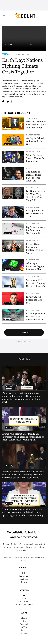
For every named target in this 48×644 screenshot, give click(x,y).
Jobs (24, 598)
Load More (24, 332)
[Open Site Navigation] (4, 16)
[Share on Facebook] (12, 102)
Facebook (24, 624)
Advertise (24, 601)
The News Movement (35, 557)
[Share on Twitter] (8, 102)
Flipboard (24, 633)
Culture (24, 582)
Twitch (24, 630)
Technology (24, 576)
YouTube (24, 627)
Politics (6, 54)
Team (24, 595)
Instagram (24, 618)
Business (24, 579)
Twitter (24, 621)
